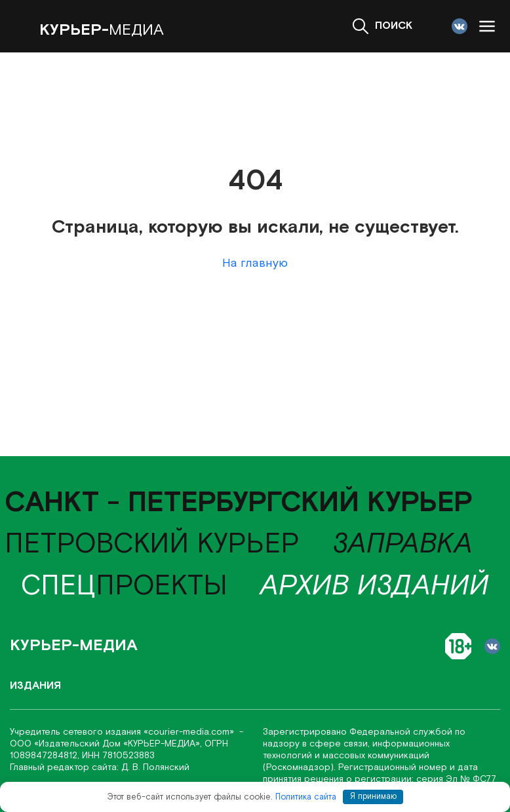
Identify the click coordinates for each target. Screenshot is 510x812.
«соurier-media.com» (190, 732)
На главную (255, 263)
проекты (124, 586)
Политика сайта (306, 797)
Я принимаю (373, 797)
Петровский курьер (152, 544)
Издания (35, 686)
